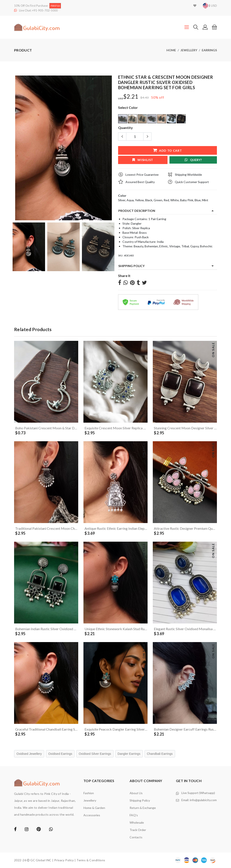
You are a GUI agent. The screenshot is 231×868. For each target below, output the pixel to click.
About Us (136, 793)
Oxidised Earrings (60, 754)
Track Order (138, 830)
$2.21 (131, 97)
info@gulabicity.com (203, 800)
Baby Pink (187, 200)
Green (158, 200)
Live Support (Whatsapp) (198, 793)
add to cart (167, 150)
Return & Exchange (143, 808)
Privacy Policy (64, 860)
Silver (122, 200)
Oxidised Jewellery (29, 754)
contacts (136, 837)
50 (153, 97)
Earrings (209, 50)
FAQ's (134, 815)
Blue (198, 200)
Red (166, 200)
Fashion (89, 793)
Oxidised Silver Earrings (95, 754)
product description (137, 211)
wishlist (143, 160)
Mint (205, 200)
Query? (193, 160)
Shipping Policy (131, 266)
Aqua (130, 200)
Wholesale (137, 822)
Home (171, 50)
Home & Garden (94, 808)
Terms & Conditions (91, 860)
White (175, 200)
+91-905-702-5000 (45, 10)
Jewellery (189, 50)
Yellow (139, 200)
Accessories (92, 815)
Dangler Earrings (129, 754)
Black (149, 200)
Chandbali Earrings (160, 754)
